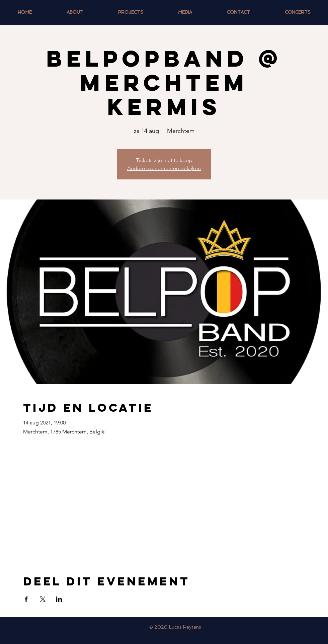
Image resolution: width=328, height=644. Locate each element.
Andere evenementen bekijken (164, 168)
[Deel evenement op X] (43, 599)
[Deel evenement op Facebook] (26, 599)
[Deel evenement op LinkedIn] (59, 599)
